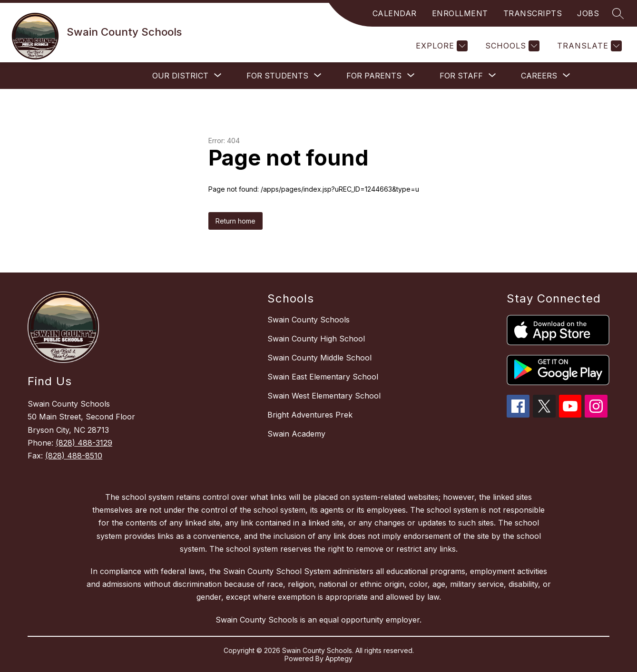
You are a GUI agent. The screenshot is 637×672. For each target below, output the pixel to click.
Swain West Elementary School (324, 396)
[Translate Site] (588, 46)
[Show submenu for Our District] (180, 76)
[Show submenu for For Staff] (461, 76)
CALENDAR (395, 13)
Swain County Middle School (319, 358)
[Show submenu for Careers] (539, 76)
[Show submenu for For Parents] (374, 76)
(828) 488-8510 (74, 456)
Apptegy (339, 658)
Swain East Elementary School (323, 377)
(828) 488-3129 (84, 443)
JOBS (588, 13)
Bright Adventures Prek (310, 415)
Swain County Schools (309, 320)
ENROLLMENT (460, 13)
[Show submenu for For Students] (277, 76)
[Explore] (441, 46)
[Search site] (618, 13)
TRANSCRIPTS (533, 13)
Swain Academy (296, 434)
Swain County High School (316, 339)
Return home (235, 221)
